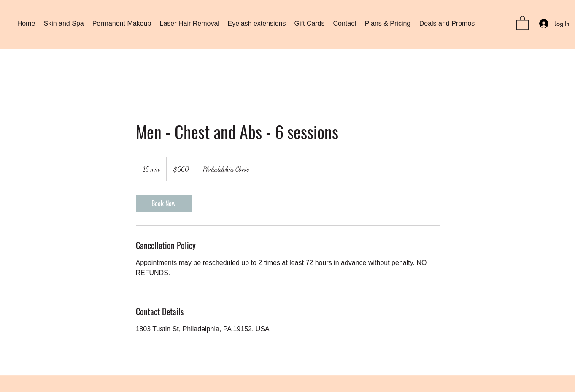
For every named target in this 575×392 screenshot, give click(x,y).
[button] (522, 23)
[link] (164, 203)
